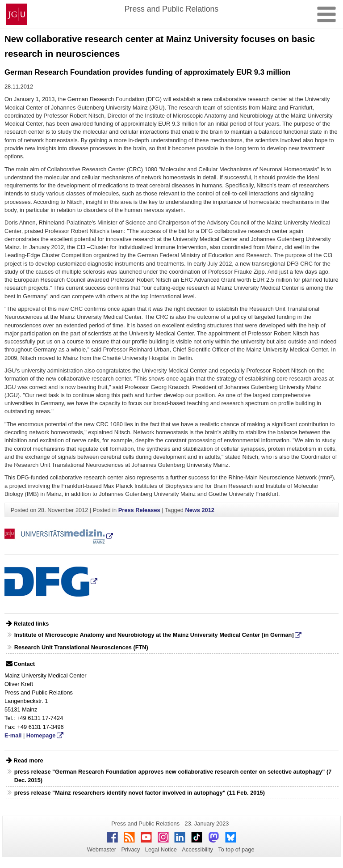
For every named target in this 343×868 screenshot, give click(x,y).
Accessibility (197, 849)
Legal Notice (161, 849)
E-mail (13, 735)
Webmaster (102, 849)
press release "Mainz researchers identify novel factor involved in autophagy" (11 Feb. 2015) (140, 793)
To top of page (236, 849)
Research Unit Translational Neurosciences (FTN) (81, 647)
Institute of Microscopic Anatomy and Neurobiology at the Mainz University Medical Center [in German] (154, 635)
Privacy (130, 849)
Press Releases (139, 510)
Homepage (41, 735)
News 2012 (199, 510)
